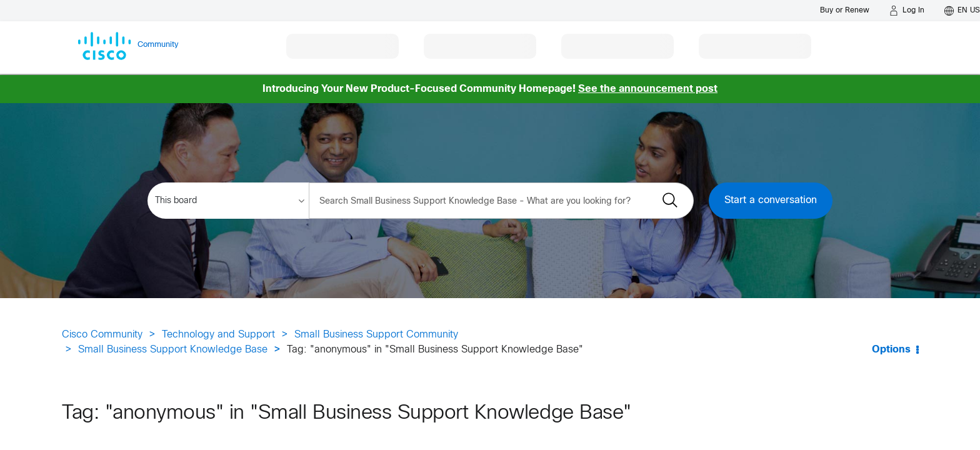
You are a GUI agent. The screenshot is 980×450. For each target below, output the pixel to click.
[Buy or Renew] (845, 10)
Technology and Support (218, 335)
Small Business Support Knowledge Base (173, 350)
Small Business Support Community (376, 335)
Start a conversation (771, 200)
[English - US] (962, 11)
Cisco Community (102, 335)
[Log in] (907, 11)
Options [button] (891, 350)
